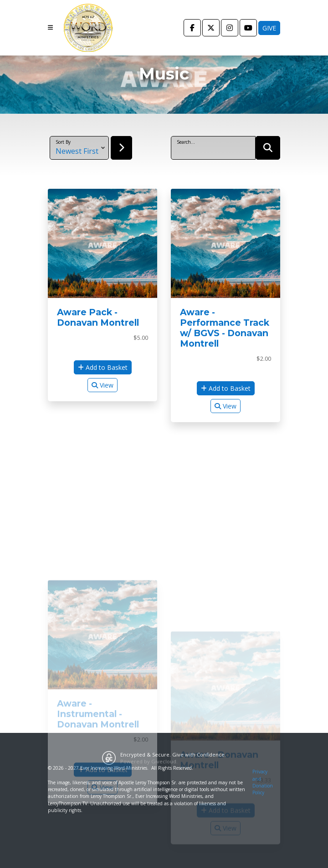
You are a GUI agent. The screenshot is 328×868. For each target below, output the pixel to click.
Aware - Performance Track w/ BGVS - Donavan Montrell (225, 328)
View (102, 385)
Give (269, 28)
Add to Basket (103, 367)
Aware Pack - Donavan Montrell (98, 317)
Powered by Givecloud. (149, 761)
